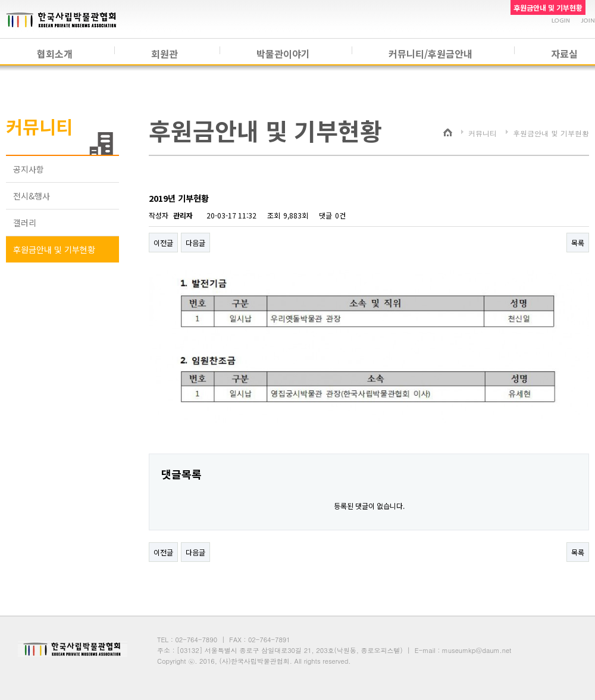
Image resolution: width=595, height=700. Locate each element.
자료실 (564, 54)
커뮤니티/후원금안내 (430, 54)
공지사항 (29, 169)
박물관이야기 (283, 54)
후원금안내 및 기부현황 (54, 249)
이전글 (163, 243)
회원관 (165, 54)
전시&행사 (32, 196)
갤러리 (25, 223)
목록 (578, 243)
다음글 (195, 243)
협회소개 (55, 54)
